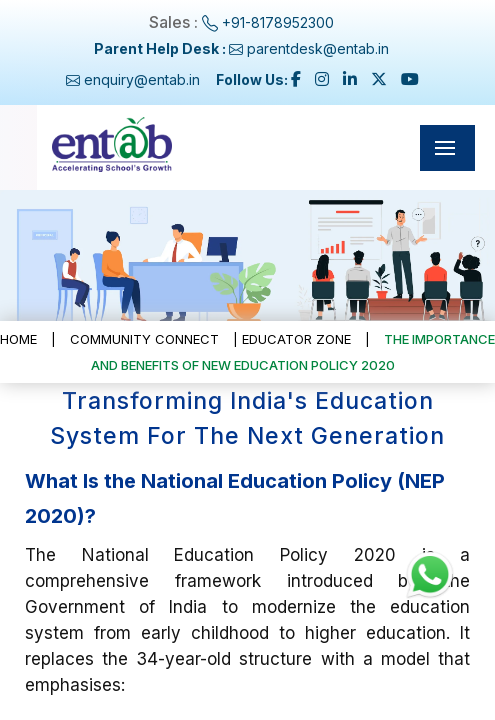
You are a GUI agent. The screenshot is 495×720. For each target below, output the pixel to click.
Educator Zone (296, 339)
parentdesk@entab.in (316, 48)
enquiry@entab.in (142, 79)
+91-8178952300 (278, 22)
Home (18, 339)
